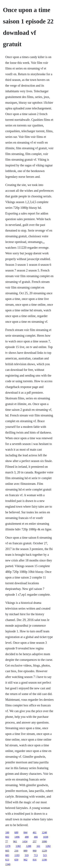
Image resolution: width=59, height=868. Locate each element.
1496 (17, 837)
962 (25, 860)
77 (7, 841)
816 (35, 860)
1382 (18, 846)
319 (27, 855)
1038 (46, 837)
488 (27, 837)
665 (7, 851)
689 (16, 832)
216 (16, 851)
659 (16, 860)
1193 (17, 855)
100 (7, 832)
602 (7, 837)
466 (36, 837)
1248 (44, 832)
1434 (25, 841)
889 (25, 851)
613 (7, 860)
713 (36, 855)
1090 (44, 841)
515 (45, 855)
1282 (48, 846)
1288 (29, 846)
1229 (44, 851)
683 (7, 855)
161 (38, 846)
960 (35, 851)
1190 (44, 860)
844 (25, 832)
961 (15, 841)
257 (35, 841)
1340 (8, 864)
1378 (8, 846)
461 (35, 832)
